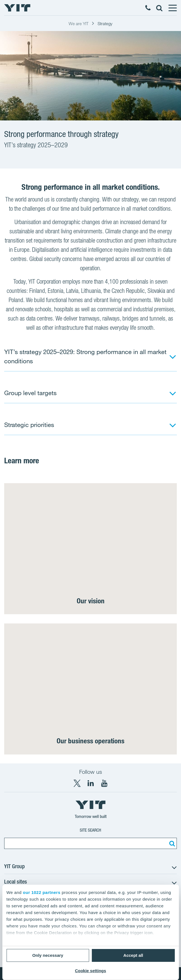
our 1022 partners (42, 892)
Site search (90, 830)
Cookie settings (91, 971)
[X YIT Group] (77, 783)
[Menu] (172, 8)
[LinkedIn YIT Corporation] (91, 783)
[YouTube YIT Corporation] (104, 783)
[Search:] (171, 843)
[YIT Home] (17, 8)
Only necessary (48, 955)
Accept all (133, 955)
